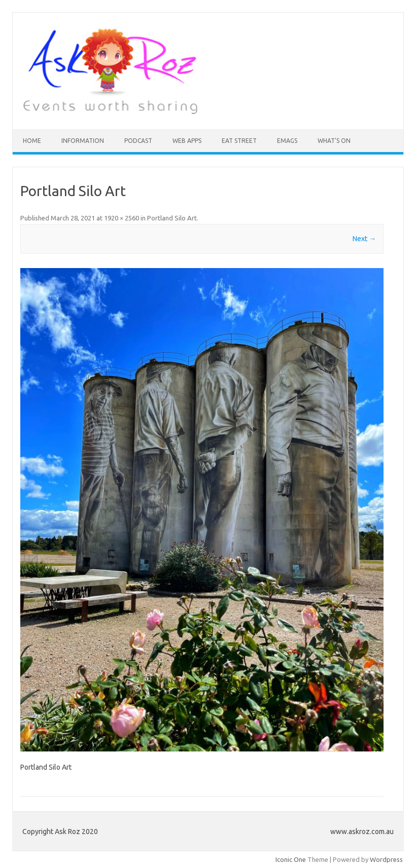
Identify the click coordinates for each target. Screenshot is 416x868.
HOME (32, 141)
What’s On (334, 141)
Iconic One (291, 859)
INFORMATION (83, 141)
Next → (364, 239)
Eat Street (239, 141)
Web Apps (187, 141)
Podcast (138, 141)
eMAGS (287, 141)
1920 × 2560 (122, 218)
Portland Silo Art (172, 218)
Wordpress (386, 859)
